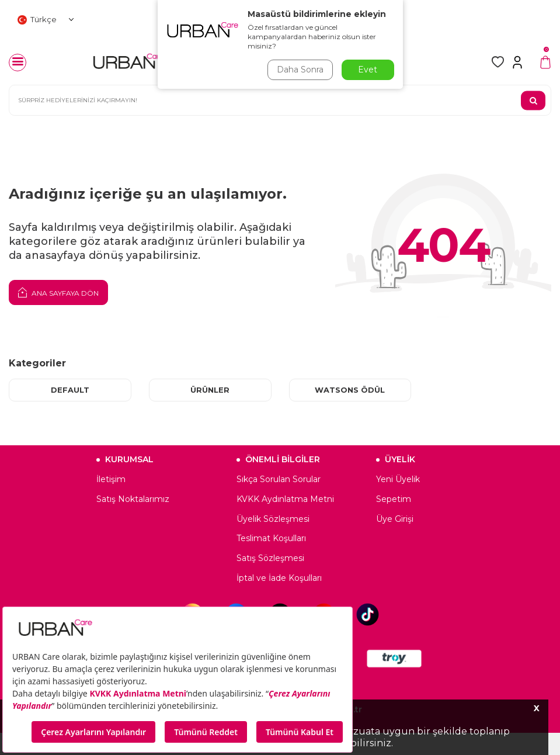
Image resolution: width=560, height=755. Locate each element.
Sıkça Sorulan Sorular (279, 479)
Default (70, 390)
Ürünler (210, 390)
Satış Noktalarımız (133, 499)
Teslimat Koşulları (271, 539)
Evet (368, 70)
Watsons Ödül (350, 390)
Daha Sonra (300, 70)
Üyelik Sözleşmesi (273, 519)
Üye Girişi (395, 519)
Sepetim (394, 499)
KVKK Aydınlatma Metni (285, 499)
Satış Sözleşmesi (270, 558)
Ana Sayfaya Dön (58, 292)
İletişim (111, 479)
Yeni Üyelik (398, 479)
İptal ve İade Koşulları (279, 578)
